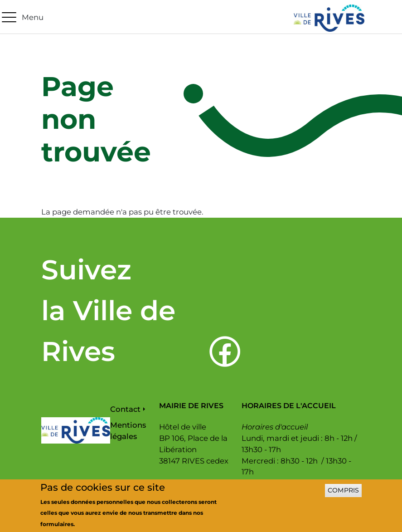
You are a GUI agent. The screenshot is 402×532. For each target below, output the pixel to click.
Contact (125, 409)
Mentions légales (128, 431)
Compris (343, 495)
